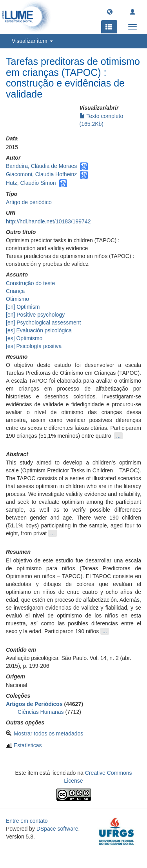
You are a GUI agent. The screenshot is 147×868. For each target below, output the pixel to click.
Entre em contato (27, 821)
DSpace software (57, 829)
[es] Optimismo (24, 338)
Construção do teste (30, 283)
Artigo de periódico (29, 202)
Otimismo (17, 299)
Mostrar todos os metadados (48, 733)
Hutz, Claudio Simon (31, 183)
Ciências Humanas (41, 712)
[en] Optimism (23, 307)
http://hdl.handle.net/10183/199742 (48, 221)
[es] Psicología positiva (34, 346)
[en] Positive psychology (35, 315)
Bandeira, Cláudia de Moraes (41, 166)
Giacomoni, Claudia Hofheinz (41, 174)
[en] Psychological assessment (43, 323)
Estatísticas (28, 745)
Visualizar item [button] (32, 41)
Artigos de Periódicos (34, 704)
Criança (15, 291)
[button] (110, 11)
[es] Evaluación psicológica (39, 330)
